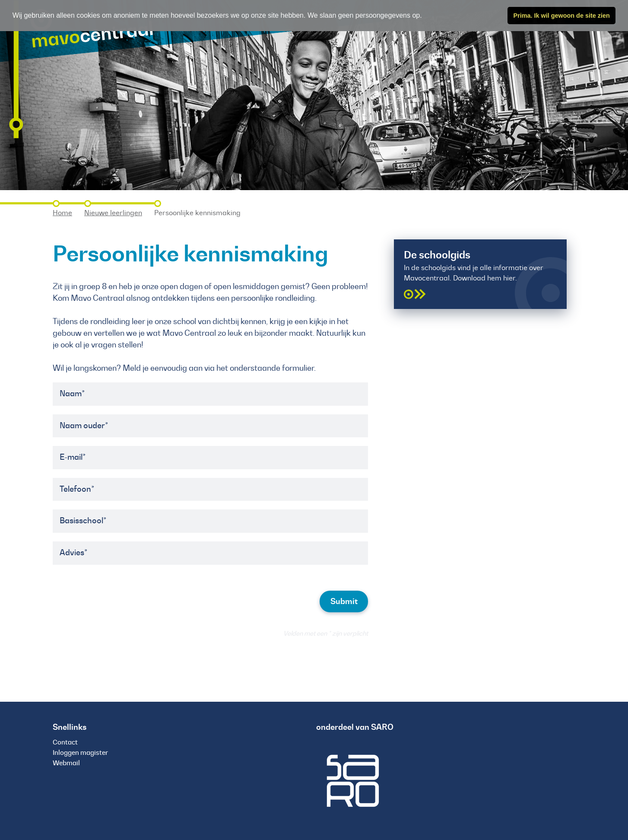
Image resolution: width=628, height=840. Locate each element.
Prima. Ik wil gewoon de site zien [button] (562, 16)
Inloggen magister (80, 752)
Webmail (66, 763)
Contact (65, 742)
